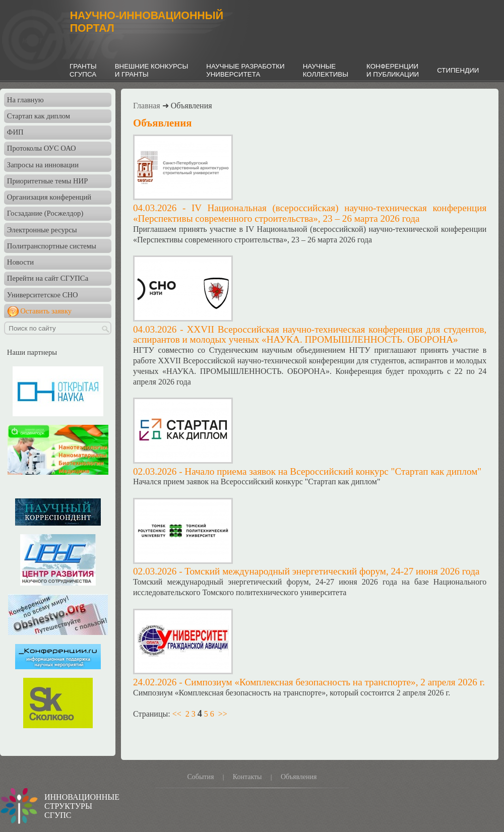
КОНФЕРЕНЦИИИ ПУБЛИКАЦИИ (393, 70)
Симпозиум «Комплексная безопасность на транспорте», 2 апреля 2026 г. (335, 682)
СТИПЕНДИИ (458, 70)
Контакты (247, 777)
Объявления (299, 777)
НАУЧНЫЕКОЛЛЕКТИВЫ (326, 70)
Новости (20, 262)
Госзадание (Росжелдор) (45, 213)
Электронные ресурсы (42, 230)
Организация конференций (49, 197)
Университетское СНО (43, 295)
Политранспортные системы (52, 246)
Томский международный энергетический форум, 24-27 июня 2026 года (332, 571)
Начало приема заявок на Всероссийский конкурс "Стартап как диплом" (333, 471)
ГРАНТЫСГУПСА (83, 70)
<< (177, 714)
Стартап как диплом (39, 116)
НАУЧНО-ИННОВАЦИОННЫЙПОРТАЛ (147, 22)
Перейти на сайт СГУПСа (48, 278)
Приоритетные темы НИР (47, 181)
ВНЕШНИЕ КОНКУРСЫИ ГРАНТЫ (152, 70)
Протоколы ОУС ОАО (42, 148)
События (200, 777)
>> (223, 714)
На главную (25, 100)
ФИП (15, 132)
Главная (147, 106)
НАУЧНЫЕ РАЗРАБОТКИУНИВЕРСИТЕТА (245, 70)
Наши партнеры (32, 352)
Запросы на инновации (43, 165)
